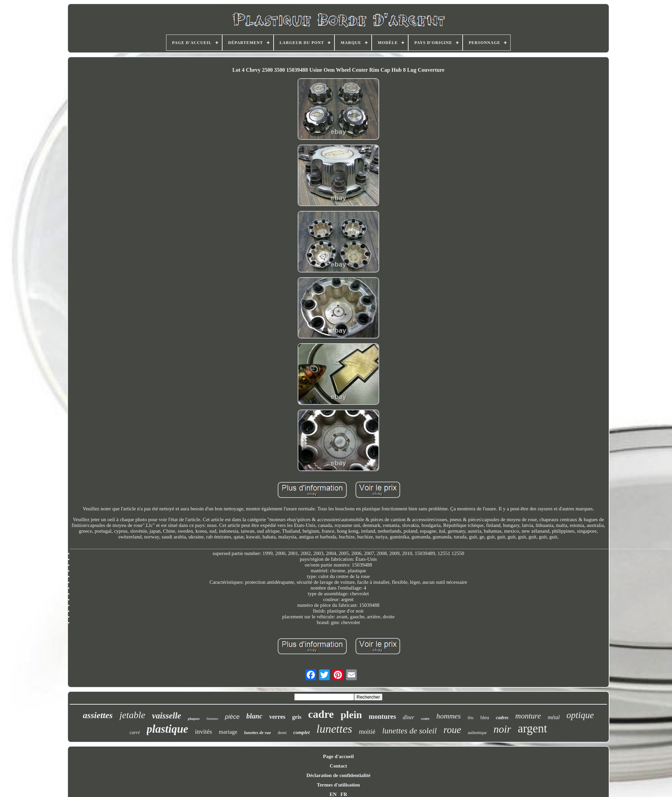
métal (554, 717)
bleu (485, 717)
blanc (254, 716)
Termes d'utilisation (338, 785)
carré (135, 733)
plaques (194, 718)
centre (425, 719)
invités (203, 732)
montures (382, 716)
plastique (168, 729)
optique (580, 715)
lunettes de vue (258, 733)
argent (532, 728)
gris (297, 717)
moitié (367, 732)
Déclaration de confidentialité (338, 775)
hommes (448, 716)
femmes (212, 718)
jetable (132, 715)
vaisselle (166, 716)
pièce (232, 717)
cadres (502, 718)
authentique (477, 733)
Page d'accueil (338, 756)
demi (282, 733)
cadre (321, 714)
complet (301, 732)
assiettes (98, 715)
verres (277, 717)
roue (452, 730)
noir (502, 729)
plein (351, 715)
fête (470, 718)
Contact (338, 766)
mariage (228, 732)
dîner (409, 717)
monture (528, 716)
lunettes (334, 729)
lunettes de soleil (409, 731)
